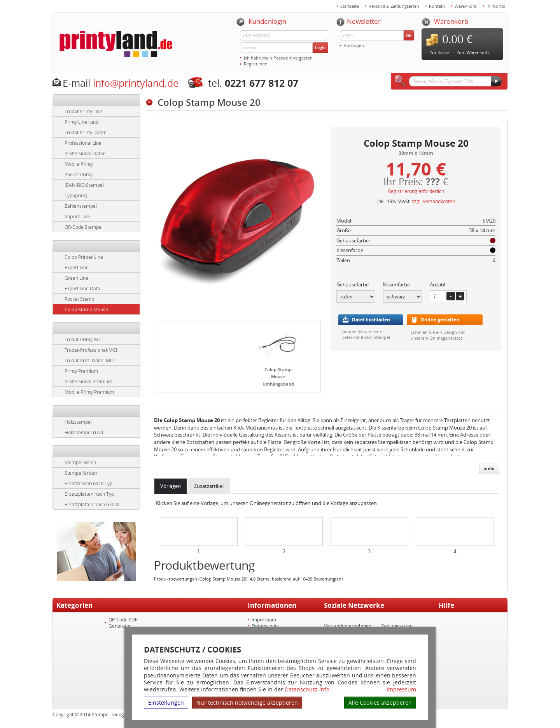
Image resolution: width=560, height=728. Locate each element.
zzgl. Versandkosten (433, 201)
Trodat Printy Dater (85, 132)
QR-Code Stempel (84, 227)
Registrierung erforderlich (416, 191)
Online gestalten (440, 320)
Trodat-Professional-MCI (91, 350)
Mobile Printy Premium (89, 392)
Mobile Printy (79, 164)
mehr (489, 468)
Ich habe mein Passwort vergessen (278, 58)
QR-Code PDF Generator (123, 623)
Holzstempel (78, 422)
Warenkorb (466, 6)
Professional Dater (85, 153)
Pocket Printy (79, 174)
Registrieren (256, 64)
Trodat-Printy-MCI (84, 339)
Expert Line (77, 267)
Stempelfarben (81, 473)
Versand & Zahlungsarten (394, 6)
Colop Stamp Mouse (86, 309)
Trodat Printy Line (83, 111)
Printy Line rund (81, 122)
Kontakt (437, 6)
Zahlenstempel (81, 206)
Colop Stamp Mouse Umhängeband (278, 377)
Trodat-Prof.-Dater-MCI (89, 360)
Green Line (76, 278)
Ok (409, 35)
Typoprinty (76, 195)
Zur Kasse (439, 52)
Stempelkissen (80, 462)
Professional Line (83, 143)
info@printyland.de (136, 83)
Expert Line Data (82, 288)
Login (320, 47)
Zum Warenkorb (473, 52)
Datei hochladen (371, 320)
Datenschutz (265, 626)
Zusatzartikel (209, 486)
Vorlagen (171, 486)
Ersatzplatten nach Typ (89, 494)
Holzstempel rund (84, 432)
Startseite (350, 6)
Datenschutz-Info (307, 689)
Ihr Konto (496, 6)
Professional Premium (88, 381)
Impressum (401, 689)
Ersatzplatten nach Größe (92, 504)
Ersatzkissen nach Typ (88, 483)
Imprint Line (77, 216)
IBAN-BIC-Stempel (84, 185)
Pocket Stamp (79, 299)
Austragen (354, 45)
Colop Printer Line (84, 257)
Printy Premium (81, 371)
